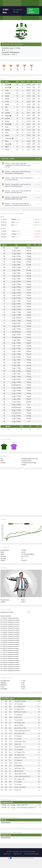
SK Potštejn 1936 (20, 723)
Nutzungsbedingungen (31, 854)
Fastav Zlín (18, 744)
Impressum (7, 854)
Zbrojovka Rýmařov (20, 701)
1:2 (39, 709)
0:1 (39, 717)
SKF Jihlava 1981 (20, 733)
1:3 (39, 715)
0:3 (39, 771)
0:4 (39, 779)
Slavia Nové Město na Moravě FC (26, 808)
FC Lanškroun (19, 720)
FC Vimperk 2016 (20, 707)
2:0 (39, 701)
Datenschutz (17, 854)
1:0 (39, 742)
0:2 (39, 774)
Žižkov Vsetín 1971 (22, 805)
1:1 (39, 728)
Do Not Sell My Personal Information (21, 858)
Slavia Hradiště (19, 725)
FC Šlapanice (18, 715)
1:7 (39, 785)
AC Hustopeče (19, 704)
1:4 (39, 768)
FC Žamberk (18, 736)
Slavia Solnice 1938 (20, 728)
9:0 (39, 712)
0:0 (39, 720)
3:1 (39, 707)
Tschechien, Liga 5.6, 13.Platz (11, 48)
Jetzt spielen (31, 11)
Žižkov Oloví (18, 717)
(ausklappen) (19, 214)
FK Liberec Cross (19, 709)
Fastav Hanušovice (20, 742)
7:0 (39, 733)
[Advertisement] (21, 492)
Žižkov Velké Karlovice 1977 (23, 731)
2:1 (39, 704)
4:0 (39, 787)
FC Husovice (18, 739)
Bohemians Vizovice (20, 712)
